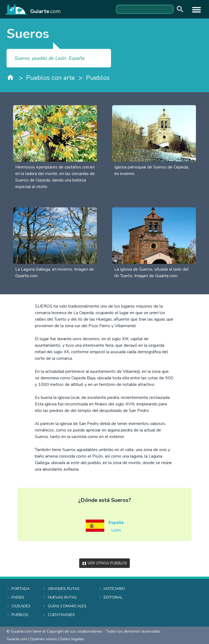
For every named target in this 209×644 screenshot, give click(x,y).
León (116, 530)
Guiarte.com (17, 639)
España (116, 523)
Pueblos (98, 78)
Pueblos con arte (50, 78)
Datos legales (72, 639)
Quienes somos (44, 639)
